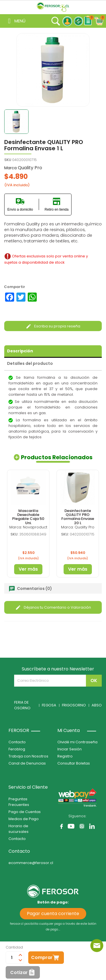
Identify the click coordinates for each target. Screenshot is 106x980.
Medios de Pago (24, 819)
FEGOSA (49, 705)
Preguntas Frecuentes (19, 802)
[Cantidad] (12, 958)
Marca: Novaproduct (28, 527)
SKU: (14, 534)
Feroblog (17, 749)
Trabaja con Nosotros (28, 756)
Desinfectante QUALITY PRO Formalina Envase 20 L (78, 517)
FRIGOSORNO (74, 705)
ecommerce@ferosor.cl (31, 863)
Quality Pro (30, 168)
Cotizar (19, 972)
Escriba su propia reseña (53, 326)
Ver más (28, 569)
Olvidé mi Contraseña (77, 742)
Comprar (42, 957)
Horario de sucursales (19, 829)
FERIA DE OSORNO (22, 705)
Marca (10, 168)
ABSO (97, 705)
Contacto (17, 742)
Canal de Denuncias (27, 763)
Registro (65, 756)
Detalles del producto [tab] (30, 363)
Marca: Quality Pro (78, 527)
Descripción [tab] (20, 351)
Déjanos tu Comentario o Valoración (53, 607)
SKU (8, 160)
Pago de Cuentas (25, 812)
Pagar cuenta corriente (53, 914)
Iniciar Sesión (70, 749)
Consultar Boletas (74, 763)
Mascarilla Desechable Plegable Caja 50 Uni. (28, 517)
